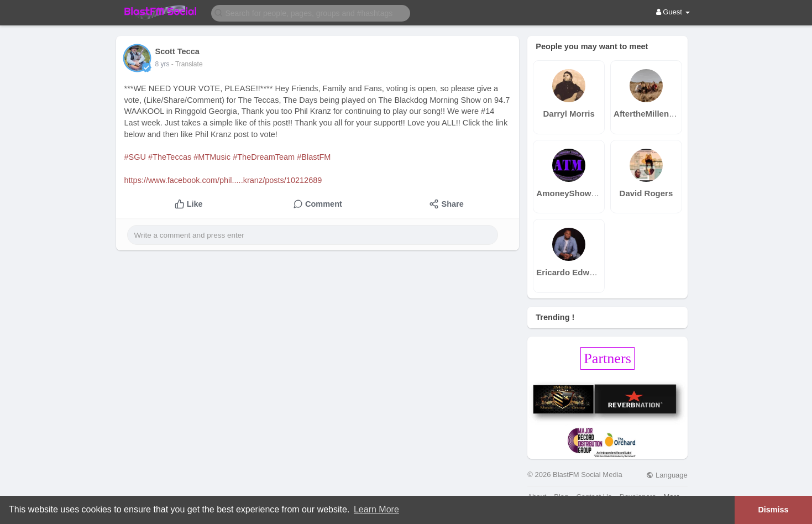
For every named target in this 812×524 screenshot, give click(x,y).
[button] (311, 12)
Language (667, 475)
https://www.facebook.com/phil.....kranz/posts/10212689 (223, 180)
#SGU (135, 157)
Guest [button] (673, 12)
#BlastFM (314, 157)
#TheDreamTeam (264, 157)
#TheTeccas (170, 157)
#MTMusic (212, 157)
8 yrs (163, 64)
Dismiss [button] (773, 510)
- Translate (187, 64)
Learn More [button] (376, 509)
